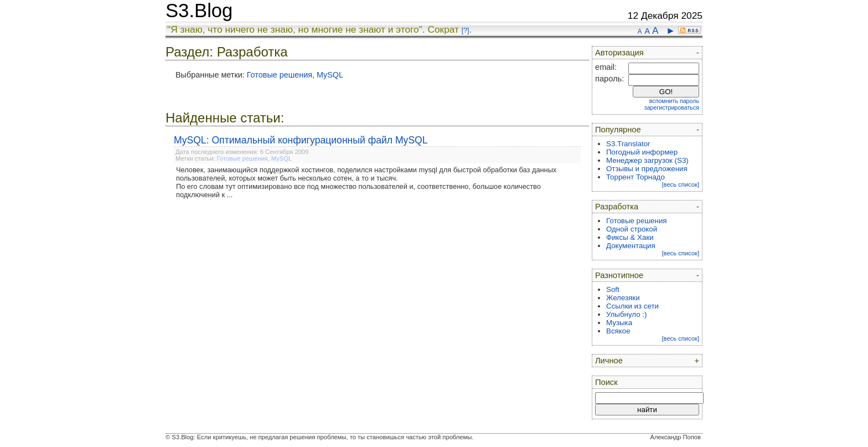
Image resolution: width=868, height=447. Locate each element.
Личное (609, 361)
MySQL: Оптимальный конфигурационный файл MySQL (301, 140)
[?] (465, 30)
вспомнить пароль (674, 101)
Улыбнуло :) (626, 314)
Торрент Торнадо (635, 177)
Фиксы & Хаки (630, 237)
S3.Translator (628, 144)
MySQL (330, 75)
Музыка (619, 323)
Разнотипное (619, 275)
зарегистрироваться (672, 107)
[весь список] (680, 184)
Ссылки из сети (632, 306)
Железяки (623, 298)
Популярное (618, 130)
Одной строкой (632, 229)
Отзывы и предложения (647, 169)
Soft (613, 289)
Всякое (618, 331)
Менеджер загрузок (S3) (647, 160)
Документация (631, 246)
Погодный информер (642, 152)
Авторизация (619, 53)
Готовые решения (280, 75)
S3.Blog (199, 11)
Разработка (617, 207)
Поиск (606, 382)
